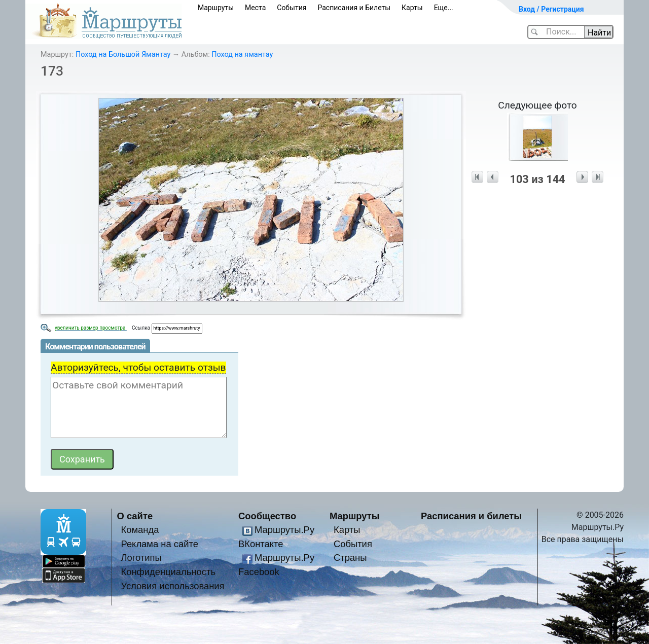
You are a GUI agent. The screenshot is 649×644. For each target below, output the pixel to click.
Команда (140, 530)
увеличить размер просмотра (91, 328)
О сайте (135, 516)
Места (255, 8)
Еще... (444, 8)
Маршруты (216, 8)
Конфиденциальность (168, 572)
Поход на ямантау (242, 55)
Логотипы (141, 558)
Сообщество (267, 516)
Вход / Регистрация (551, 9)
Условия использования (172, 586)
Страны (350, 558)
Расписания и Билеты (354, 8)
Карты (412, 8)
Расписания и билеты (471, 516)
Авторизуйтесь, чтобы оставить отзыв (138, 367)
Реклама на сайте (159, 544)
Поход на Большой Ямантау (123, 55)
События (292, 8)
